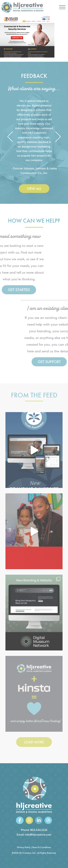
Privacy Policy (24, 847)
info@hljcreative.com (38, 835)
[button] (10, 137)
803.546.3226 (39, 830)
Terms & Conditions (42, 847)
